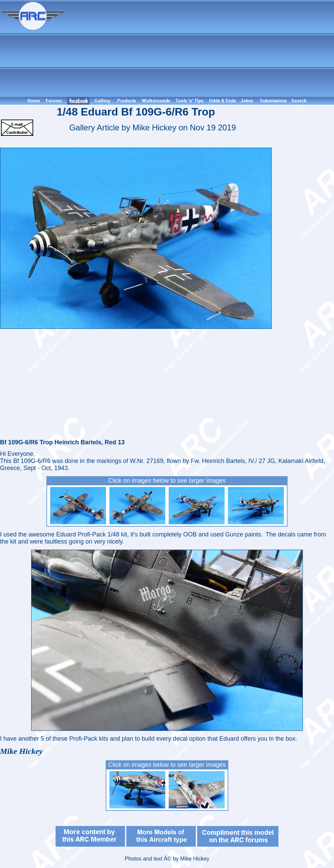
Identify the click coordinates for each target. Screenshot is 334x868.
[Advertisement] (200, 48)
